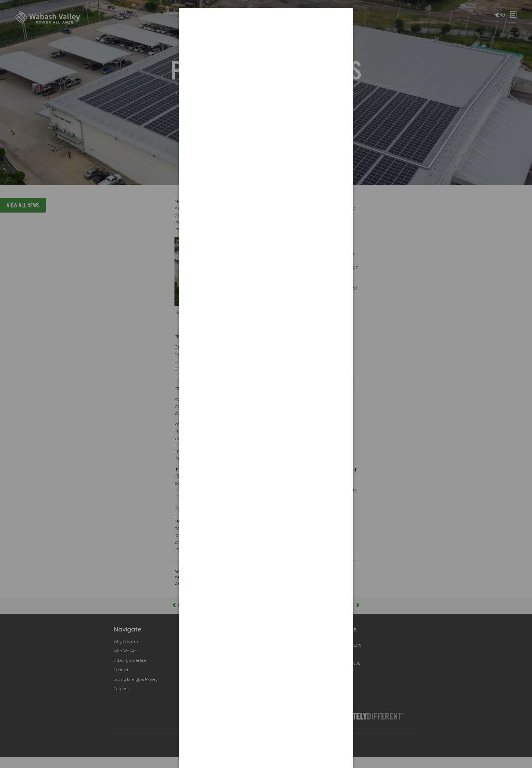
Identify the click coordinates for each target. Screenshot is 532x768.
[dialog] (266, 28)
